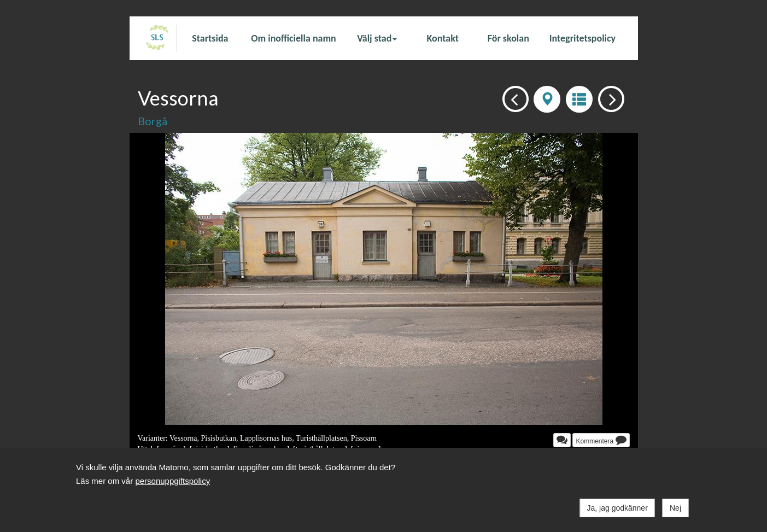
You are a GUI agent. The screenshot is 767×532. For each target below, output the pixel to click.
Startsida (210, 38)
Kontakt (443, 38)
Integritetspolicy (582, 38)
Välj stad (377, 38)
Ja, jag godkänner (617, 508)
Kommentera (601, 440)
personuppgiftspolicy (172, 481)
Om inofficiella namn (293, 38)
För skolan (508, 38)
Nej (675, 508)
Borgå (153, 121)
